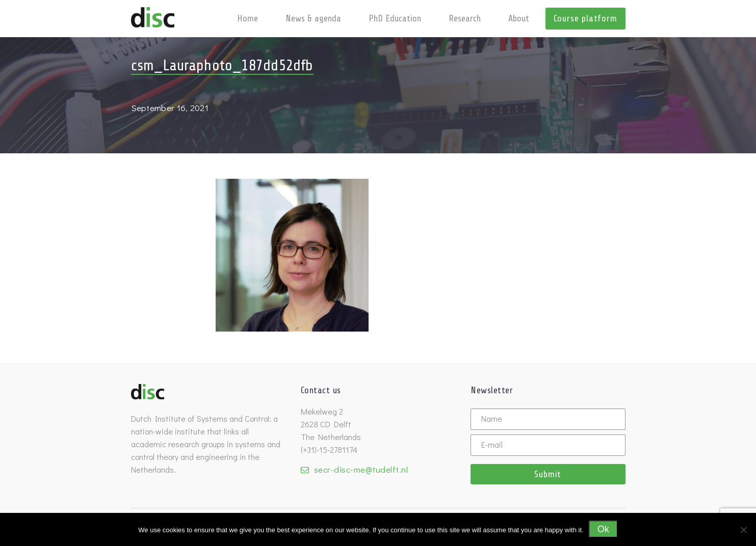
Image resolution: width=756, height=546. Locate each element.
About (519, 18)
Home (247, 18)
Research (465, 18)
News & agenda (313, 18)
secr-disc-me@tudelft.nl (361, 469)
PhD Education (395, 18)
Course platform (585, 18)
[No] (743, 530)
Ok (603, 529)
